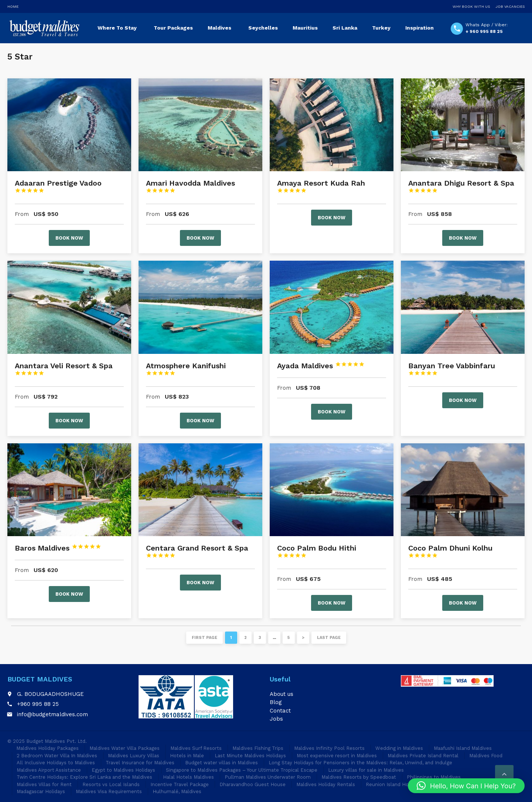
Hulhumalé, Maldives (177, 791)
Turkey (381, 28)
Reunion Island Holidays (394, 784)
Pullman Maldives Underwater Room (268, 777)
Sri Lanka (345, 28)
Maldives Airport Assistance (49, 770)
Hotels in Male (187, 756)
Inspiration (420, 28)
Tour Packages (173, 28)
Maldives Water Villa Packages (125, 748)
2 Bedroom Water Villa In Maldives (57, 756)
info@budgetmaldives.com (52, 714)
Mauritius (305, 28)
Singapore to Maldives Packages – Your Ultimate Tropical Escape (242, 770)
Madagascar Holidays (41, 791)
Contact (280, 711)
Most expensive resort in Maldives (337, 756)
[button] (466, 786)
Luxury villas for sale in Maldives (366, 770)
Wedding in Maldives (399, 748)
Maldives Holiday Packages (47, 748)
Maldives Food (486, 756)
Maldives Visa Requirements (109, 791)
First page (204, 638)
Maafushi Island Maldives (463, 748)
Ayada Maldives (321, 366)
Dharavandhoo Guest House (253, 784)
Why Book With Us (471, 6)
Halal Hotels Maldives (188, 777)
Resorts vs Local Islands (111, 784)
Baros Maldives (58, 548)
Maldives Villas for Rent (44, 784)
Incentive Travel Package (180, 784)
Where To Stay (117, 28)
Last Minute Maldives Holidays (250, 756)
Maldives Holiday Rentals (326, 784)
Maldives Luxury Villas (134, 756)
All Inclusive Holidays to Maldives (56, 763)
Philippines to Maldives (434, 777)
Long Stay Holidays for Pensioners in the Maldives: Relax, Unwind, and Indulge (360, 763)
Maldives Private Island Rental (423, 756)
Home (13, 6)
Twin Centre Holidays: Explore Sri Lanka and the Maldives (84, 777)
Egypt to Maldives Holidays (123, 770)
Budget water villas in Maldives (221, 763)
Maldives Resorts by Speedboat (359, 777)
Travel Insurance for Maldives (140, 763)
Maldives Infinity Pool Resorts (329, 748)
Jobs (276, 719)
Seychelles (263, 28)
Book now (69, 238)
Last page (329, 638)
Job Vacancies (510, 6)
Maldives (219, 28)
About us (282, 694)
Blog (276, 702)
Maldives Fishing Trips (258, 748)
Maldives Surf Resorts (196, 748)
